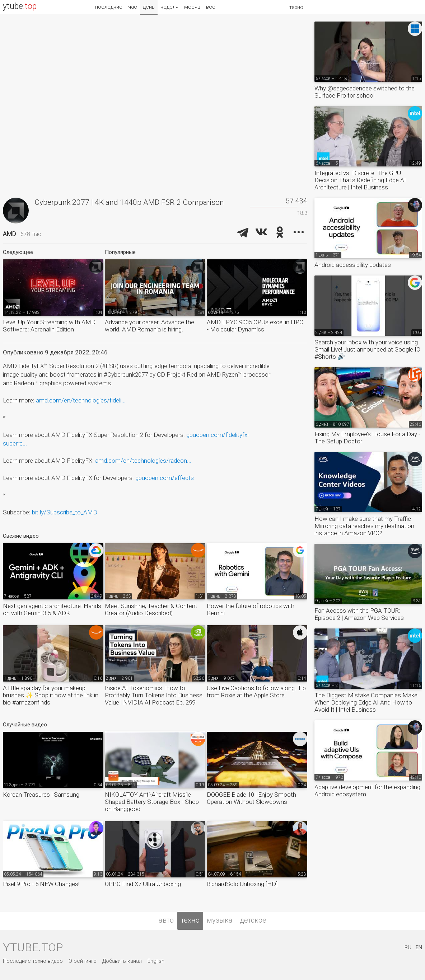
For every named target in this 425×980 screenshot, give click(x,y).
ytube (20, 6)
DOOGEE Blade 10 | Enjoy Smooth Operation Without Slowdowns (251, 798)
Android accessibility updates (353, 265)
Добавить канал (122, 961)
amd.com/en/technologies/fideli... (81, 400)
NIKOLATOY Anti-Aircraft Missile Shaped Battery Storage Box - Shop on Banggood (152, 802)
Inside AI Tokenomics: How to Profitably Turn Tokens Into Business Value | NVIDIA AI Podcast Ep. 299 (154, 695)
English (156, 961)
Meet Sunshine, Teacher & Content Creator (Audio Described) (151, 609)
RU (408, 947)
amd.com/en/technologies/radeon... (143, 461)
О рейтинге (83, 961)
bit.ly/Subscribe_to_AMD (65, 512)
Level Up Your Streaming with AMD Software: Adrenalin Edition (49, 326)
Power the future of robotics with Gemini (251, 609)
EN (419, 947)
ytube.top (33, 947)
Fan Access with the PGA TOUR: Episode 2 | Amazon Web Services (359, 614)
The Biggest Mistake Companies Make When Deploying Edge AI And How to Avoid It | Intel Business (366, 702)
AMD (10, 234)
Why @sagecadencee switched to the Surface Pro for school (365, 92)
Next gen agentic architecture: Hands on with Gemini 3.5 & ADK (52, 609)
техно (190, 920)
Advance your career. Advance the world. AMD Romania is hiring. (150, 326)
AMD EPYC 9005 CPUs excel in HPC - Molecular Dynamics (255, 326)
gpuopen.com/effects (165, 478)
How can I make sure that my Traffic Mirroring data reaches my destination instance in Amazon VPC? (364, 526)
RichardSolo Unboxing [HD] (242, 884)
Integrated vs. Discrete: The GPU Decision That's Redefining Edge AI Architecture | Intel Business (360, 180)
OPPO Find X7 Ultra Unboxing (143, 884)
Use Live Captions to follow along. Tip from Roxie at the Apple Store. (256, 692)
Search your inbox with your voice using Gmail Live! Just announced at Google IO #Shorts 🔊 (367, 349)
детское (253, 920)
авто (166, 920)
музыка (220, 920)
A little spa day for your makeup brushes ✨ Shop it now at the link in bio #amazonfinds (51, 695)
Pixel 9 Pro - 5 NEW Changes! (41, 884)
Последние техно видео (33, 961)
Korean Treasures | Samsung (41, 795)
